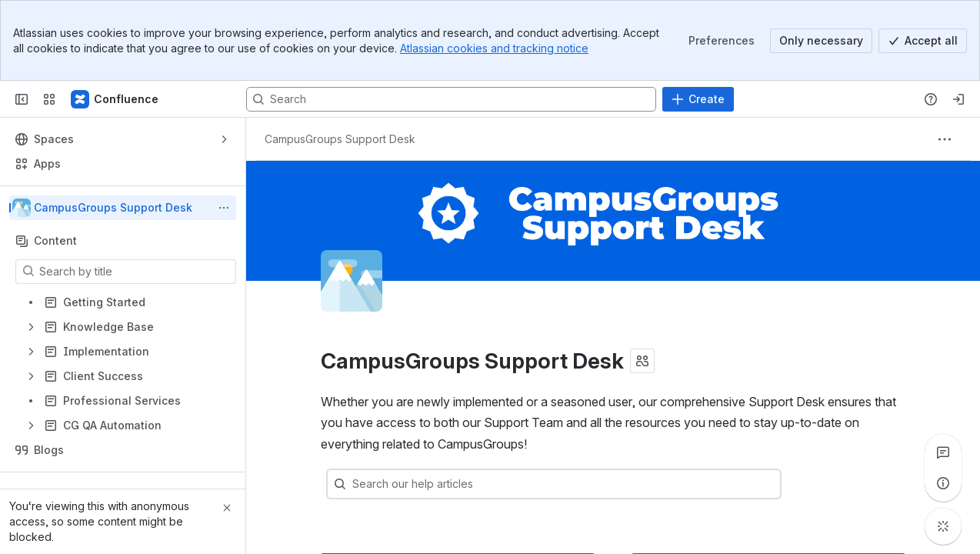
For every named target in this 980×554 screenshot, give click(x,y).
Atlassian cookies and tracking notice (494, 48)
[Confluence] (115, 99)
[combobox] (577, 484)
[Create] (698, 99)
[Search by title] (135, 272)
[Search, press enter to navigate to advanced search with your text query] (451, 99)
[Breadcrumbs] (340, 139)
